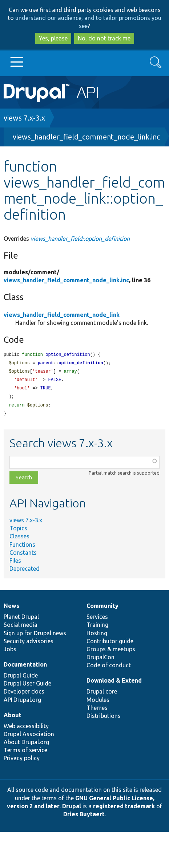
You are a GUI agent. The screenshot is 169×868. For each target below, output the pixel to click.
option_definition (81, 364)
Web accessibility (26, 729)
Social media (21, 628)
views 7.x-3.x (24, 118)
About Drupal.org (26, 745)
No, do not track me (104, 38)
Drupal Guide (21, 678)
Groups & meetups (111, 652)
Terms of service (25, 753)
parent (46, 364)
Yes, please (53, 38)
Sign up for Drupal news (35, 636)
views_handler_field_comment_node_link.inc (86, 137)
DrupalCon (100, 660)
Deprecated (25, 572)
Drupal (72, 809)
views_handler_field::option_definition (80, 239)
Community (102, 609)
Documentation (25, 667)
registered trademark (124, 809)
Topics (18, 531)
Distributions (104, 719)
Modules (98, 703)
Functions (22, 547)
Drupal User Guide (27, 686)
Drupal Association (29, 737)
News (11, 609)
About (13, 718)
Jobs (10, 652)
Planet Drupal (21, 620)
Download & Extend (114, 683)
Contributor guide (110, 644)
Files (15, 563)
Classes (19, 539)
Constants (23, 555)
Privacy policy (22, 761)
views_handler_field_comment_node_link (62, 315)
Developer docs (24, 694)
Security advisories (29, 644)
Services (97, 620)
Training (97, 628)
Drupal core (102, 694)
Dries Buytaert (84, 817)
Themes (97, 711)
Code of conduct (109, 668)
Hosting (97, 636)
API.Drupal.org (22, 703)
